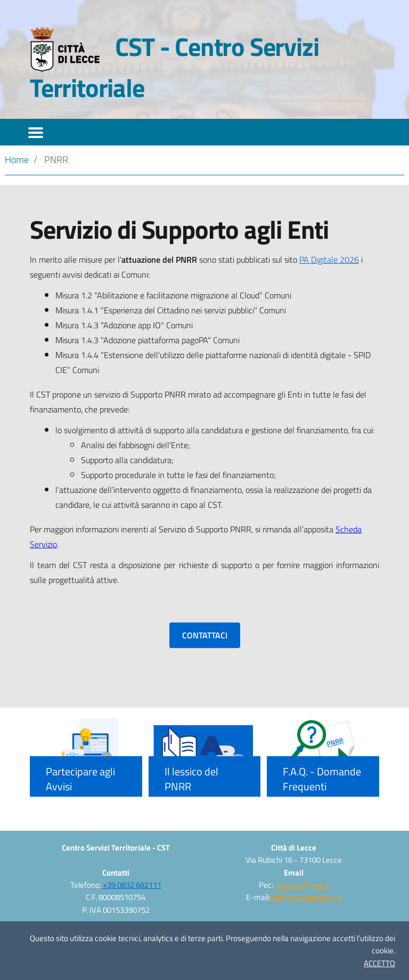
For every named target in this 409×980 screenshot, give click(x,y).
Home (17, 160)
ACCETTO (379, 963)
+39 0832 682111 (132, 885)
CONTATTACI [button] (205, 635)
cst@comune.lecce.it (305, 897)
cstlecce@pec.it (302, 885)
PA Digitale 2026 (329, 260)
